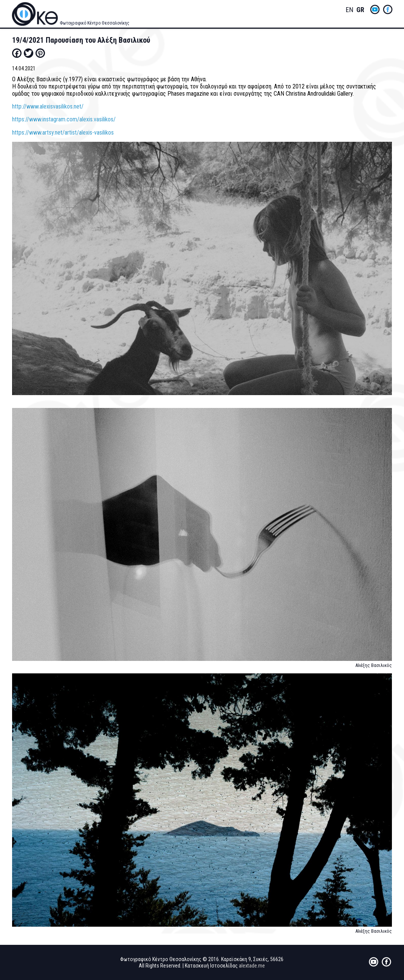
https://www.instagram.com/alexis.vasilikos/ (64, 119)
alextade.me (252, 966)
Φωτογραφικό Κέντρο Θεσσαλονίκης (94, 23)
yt (375, 9)
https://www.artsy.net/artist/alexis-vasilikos (63, 133)
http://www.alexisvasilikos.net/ (48, 106)
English (350, 10)
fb (388, 9)
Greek (360, 10)
